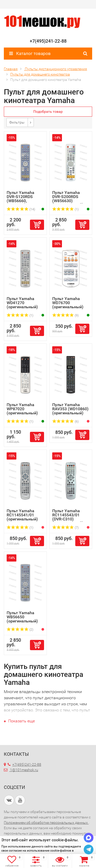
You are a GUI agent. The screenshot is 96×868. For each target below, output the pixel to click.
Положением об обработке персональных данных (46, 823)
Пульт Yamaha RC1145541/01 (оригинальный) (22, 515)
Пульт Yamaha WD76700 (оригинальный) (68, 303)
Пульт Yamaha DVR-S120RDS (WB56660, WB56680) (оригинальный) (22, 201)
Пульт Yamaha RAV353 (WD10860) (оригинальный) (70, 409)
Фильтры (17, 122)
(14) (21, 209)
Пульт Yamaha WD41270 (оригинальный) (22, 303)
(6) (66, 422)
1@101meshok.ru (24, 770)
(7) (66, 528)
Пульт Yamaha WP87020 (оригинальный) (22, 409)
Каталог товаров (30, 53)
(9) (66, 315)
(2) (20, 630)
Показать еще (19, 721)
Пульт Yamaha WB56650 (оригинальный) (22, 617)
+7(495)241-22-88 (24, 764)
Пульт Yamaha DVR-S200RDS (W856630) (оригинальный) (68, 199)
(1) (66, 209)
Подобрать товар (48, 111)
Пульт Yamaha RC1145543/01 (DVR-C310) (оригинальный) (68, 517)
